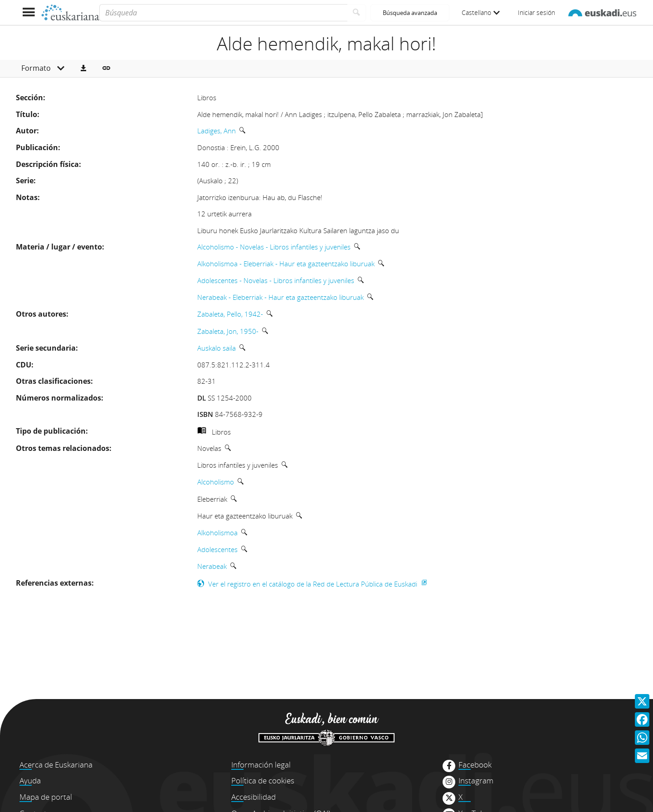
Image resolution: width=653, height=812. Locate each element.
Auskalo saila (217, 348)
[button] (83, 68)
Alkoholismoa (217, 533)
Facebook (475, 765)
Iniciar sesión (536, 12)
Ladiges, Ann (217, 131)
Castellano (481, 12)
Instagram (476, 781)
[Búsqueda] (223, 13)
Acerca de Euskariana (56, 765)
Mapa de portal (46, 797)
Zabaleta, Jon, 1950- (228, 331)
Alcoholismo (216, 482)
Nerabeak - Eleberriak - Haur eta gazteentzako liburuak (280, 297)
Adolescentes (217, 549)
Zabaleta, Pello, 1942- (230, 314)
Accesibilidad (253, 797)
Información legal (261, 765)
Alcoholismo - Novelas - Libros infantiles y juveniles (274, 247)
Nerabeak (212, 566)
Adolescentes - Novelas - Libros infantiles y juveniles (276, 280)
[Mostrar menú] (28, 12)
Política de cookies (263, 780)
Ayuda (30, 780)
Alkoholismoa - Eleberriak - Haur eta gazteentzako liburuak (286, 264)
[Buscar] (357, 13)
